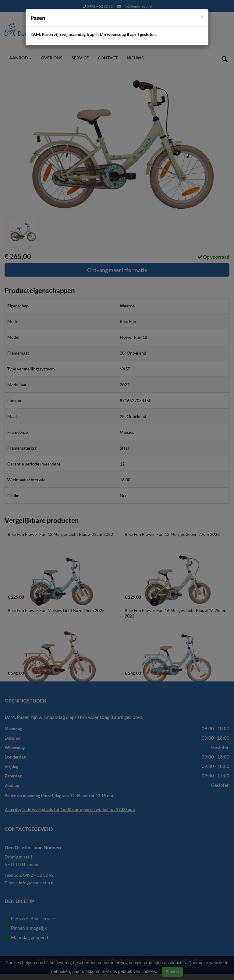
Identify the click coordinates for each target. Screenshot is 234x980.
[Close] (202, 17)
